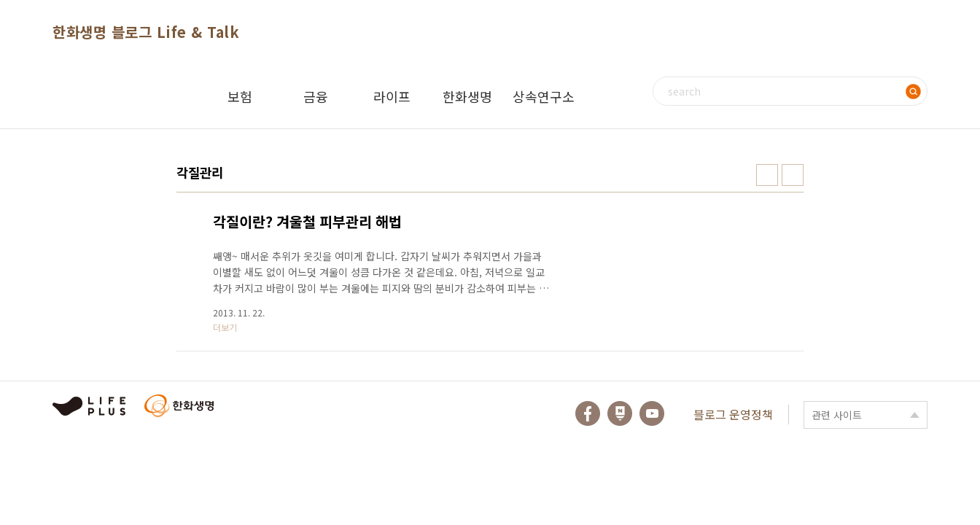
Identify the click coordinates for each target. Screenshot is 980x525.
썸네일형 (767, 175)
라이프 (392, 96)
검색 (913, 91)
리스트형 (793, 175)
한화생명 (467, 96)
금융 (316, 96)
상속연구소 (544, 96)
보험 (240, 96)
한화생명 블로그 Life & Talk (146, 32)
